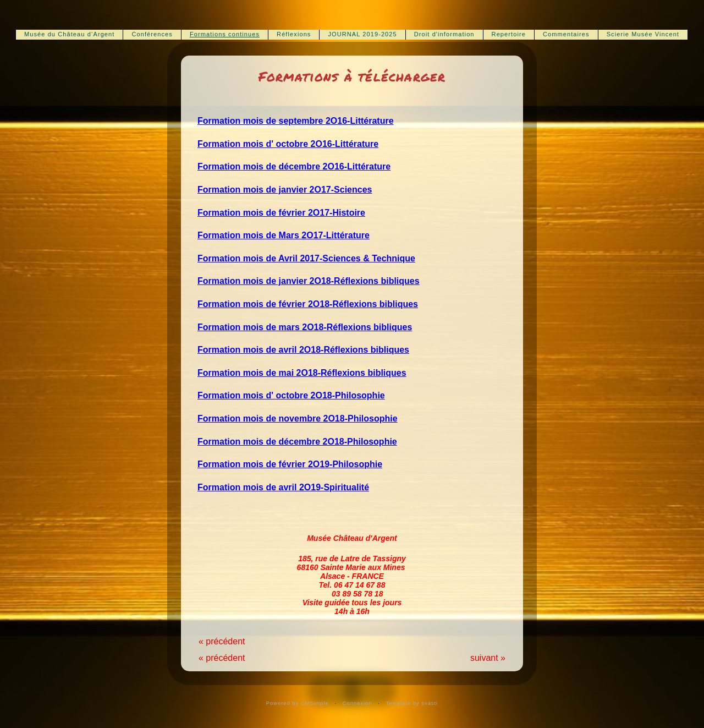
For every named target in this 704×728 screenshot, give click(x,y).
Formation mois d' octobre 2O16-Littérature (288, 144)
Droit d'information (444, 34)
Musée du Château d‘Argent (69, 34)
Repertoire (509, 34)
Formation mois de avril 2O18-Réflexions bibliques (303, 350)
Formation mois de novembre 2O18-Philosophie (298, 418)
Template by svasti (412, 703)
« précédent (222, 641)
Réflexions (294, 34)
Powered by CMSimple (298, 703)
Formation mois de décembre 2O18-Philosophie (297, 442)
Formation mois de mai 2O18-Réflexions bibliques (302, 373)
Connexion (358, 703)
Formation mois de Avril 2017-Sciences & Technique (306, 258)
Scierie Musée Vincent (643, 34)
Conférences (152, 34)
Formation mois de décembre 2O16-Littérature (294, 166)
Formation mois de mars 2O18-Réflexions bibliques (305, 327)
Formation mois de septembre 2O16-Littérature (296, 121)
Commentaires (566, 34)
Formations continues (225, 34)
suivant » (488, 658)
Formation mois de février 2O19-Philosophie (290, 464)
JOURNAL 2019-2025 (362, 34)
